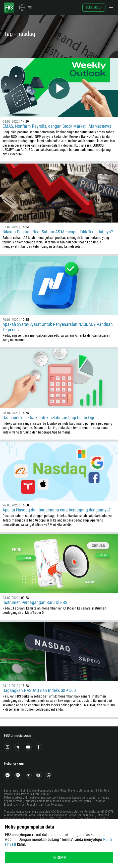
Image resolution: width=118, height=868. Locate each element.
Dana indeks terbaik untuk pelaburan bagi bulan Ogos (50, 418)
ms (30, 8)
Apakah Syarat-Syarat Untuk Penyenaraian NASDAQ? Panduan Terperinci (58, 327)
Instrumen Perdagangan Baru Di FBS (35, 602)
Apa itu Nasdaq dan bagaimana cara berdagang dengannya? (57, 510)
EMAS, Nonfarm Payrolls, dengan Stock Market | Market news (57, 126)
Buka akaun (94, 8)
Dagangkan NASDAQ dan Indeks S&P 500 (39, 690)
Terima (59, 857)
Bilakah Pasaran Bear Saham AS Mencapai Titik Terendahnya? (58, 232)
